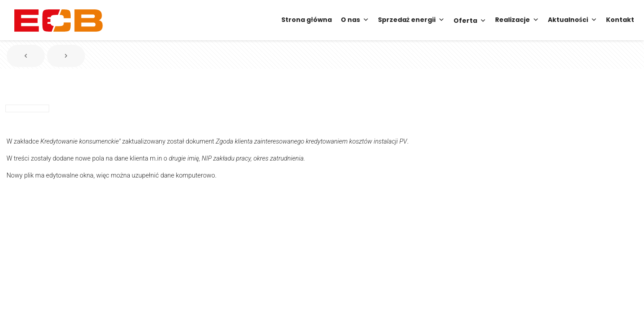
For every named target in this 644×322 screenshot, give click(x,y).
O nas (355, 20)
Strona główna (306, 20)
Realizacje (517, 20)
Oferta (470, 20)
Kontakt (620, 20)
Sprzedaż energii (411, 20)
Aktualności (572, 20)
